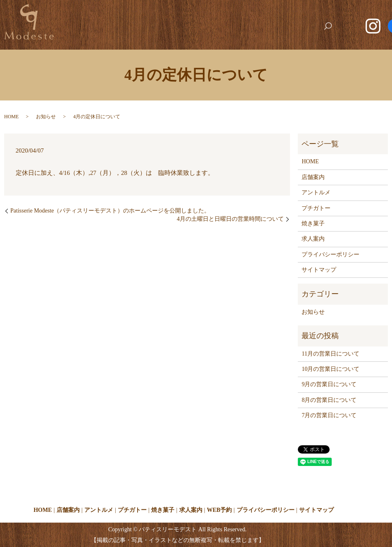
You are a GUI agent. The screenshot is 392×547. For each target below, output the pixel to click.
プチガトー (209, 14)
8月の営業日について (329, 400)
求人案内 (281, 14)
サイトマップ (319, 270)
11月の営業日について (330, 353)
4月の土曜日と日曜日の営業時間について (230, 219)
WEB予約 (316, 14)
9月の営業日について (329, 384)
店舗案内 (131, 14)
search (331, 27)
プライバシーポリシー (330, 254)
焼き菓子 (246, 14)
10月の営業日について (330, 369)
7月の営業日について (329, 415)
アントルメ (168, 14)
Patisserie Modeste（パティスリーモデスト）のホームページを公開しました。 (110, 211)
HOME (99, 14)
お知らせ (46, 116)
